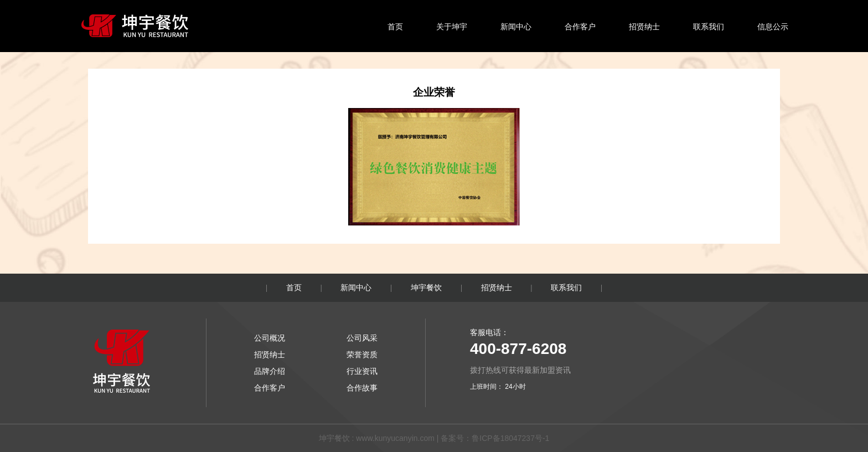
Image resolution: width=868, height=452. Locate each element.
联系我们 (709, 27)
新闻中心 (516, 27)
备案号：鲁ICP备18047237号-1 (495, 438)
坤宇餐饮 (426, 287)
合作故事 (362, 388)
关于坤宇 (452, 27)
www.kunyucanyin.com (395, 438)
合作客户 (580, 27)
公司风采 (362, 338)
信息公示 (773, 27)
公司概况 (270, 338)
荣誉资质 (362, 355)
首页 (395, 27)
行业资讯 (362, 371)
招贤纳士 (644, 27)
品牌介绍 (270, 371)
